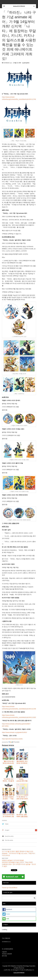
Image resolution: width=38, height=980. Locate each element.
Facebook (7, 909)
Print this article (7, 840)
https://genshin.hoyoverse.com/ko (12, 739)
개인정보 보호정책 (7, 954)
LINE (6, 919)
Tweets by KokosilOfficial (10, 888)
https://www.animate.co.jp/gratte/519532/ (14, 732)
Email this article (8, 836)
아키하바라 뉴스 (8, 63)
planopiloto (26, 63)
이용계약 (4, 952)
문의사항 (4, 956)
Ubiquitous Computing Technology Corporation (23, 966)
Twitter (7, 824)
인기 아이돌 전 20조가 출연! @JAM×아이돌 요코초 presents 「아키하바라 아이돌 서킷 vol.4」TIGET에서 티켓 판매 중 (19, 853)
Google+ (7, 830)
